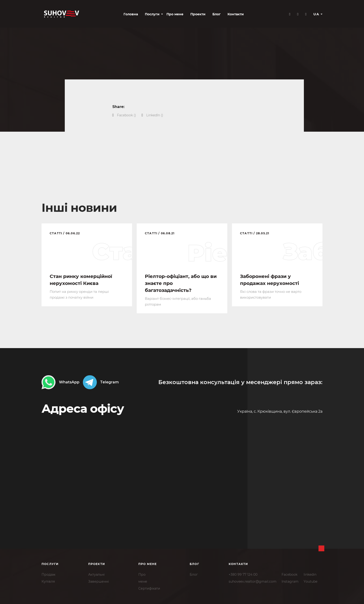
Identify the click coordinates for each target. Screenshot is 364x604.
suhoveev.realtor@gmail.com (253, 581)
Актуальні (96, 574)
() (127, 115)
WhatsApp (60, 382)
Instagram (290, 581)
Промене (143, 577)
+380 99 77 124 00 (243, 574)
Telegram (101, 382)
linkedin (310, 574)
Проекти (179, 14)
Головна (112, 14)
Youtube (310, 581)
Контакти (217, 14)
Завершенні (99, 581)
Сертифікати (149, 588)
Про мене (156, 14)
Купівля (48, 581)
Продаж (49, 574)
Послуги (133, 14)
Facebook (289, 574)
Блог (197, 14)
